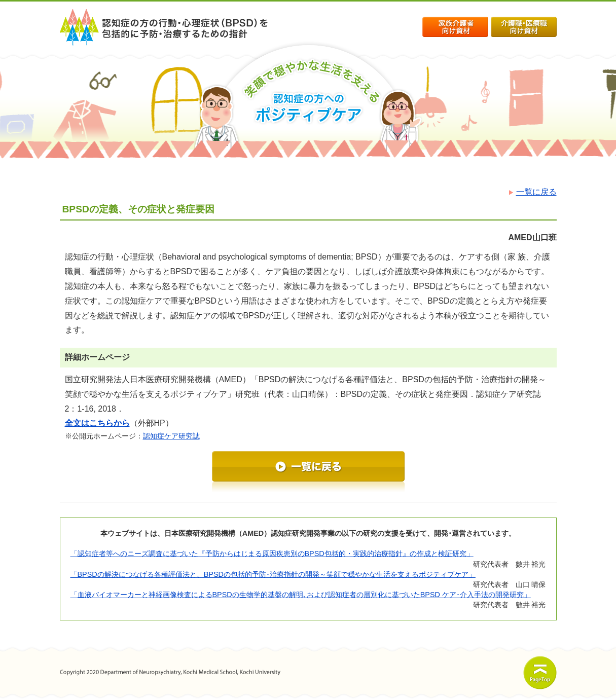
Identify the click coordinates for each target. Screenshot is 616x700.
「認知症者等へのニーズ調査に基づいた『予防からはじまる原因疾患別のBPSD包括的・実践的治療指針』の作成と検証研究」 (272, 554)
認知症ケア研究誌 (171, 436)
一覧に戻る (531, 192)
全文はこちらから (97, 423)
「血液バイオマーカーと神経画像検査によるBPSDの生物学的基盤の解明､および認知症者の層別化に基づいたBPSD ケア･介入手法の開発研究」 (301, 595)
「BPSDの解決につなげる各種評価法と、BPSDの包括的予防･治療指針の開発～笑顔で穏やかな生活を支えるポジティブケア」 (273, 574)
